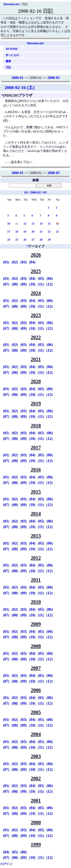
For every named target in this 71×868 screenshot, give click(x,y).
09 (24, 284)
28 (41, 240)
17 (9, 232)
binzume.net (12, 4)
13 (33, 224)
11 (41, 284)
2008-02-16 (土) (20, 87)
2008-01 (17, 78)
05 (41, 278)
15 (49, 224)
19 (25, 232)
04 (32, 262)
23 (57, 232)
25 (17, 240)
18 (17, 232)
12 (25, 224)
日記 (8, 67)
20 (33, 232)
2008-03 (54, 78)
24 (9, 240)
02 (15, 262)
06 (50, 278)
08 (15, 284)
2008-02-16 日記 (35, 11)
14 (41, 224)
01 (26, 192)
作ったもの (12, 55)
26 (25, 240)
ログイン (6, 864)
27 (33, 240)
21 (41, 232)
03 (45, 192)
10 (9, 224)
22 (49, 232)
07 (6, 284)
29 (49, 240)
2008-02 (35, 192)
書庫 (8, 61)
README (12, 49)
